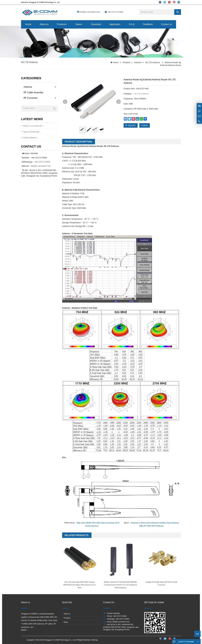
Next (119, 102)
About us (44, 24)
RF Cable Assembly (33, 92)
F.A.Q (132, 24)
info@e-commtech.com (90, 12)
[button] (66, 24)
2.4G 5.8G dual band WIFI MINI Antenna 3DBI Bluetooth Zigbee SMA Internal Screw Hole (79, 585)
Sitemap (95, 640)
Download (96, 24)
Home (28, 24)
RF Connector (31, 98)
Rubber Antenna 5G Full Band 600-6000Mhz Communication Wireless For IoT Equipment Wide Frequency (120, 585)
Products (62, 24)
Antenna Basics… (31, 138)
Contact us (167, 24)
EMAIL (145, 125)
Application (115, 24)
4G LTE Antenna (29, 62)
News (79, 24)
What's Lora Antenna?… (34, 126)
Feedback (148, 24)
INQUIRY (131, 125)
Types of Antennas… (32, 132)
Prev (65, 102)
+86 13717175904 (42, 162)
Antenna (138, 62)
